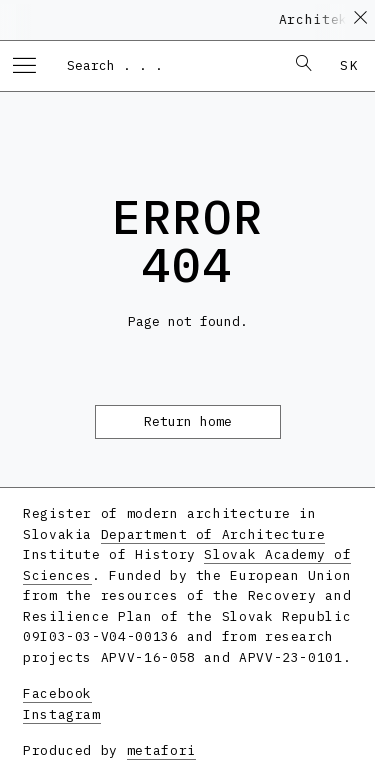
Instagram (62, 714)
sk (349, 65)
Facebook (57, 693)
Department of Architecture (213, 534)
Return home (188, 421)
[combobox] (166, 65)
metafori (161, 750)
